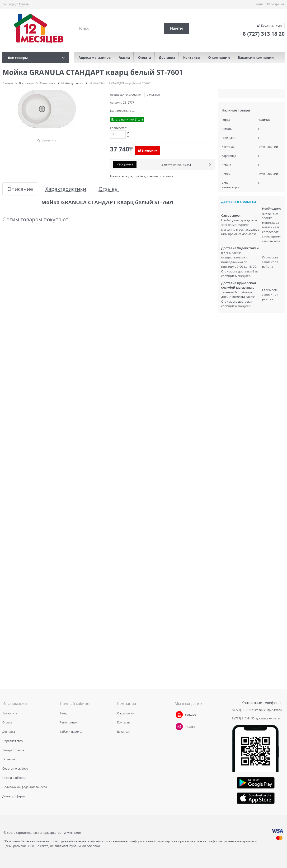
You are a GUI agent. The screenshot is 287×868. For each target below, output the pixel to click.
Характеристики (66, 189)
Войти (259, 4)
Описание (20, 189)
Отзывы (109, 189)
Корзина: (271, 26)
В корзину (149, 151)
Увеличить (49, 140)
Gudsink (136, 95)
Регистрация (276, 4)
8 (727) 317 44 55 (244, 718)
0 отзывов (153, 95)
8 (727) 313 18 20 (243, 710)
